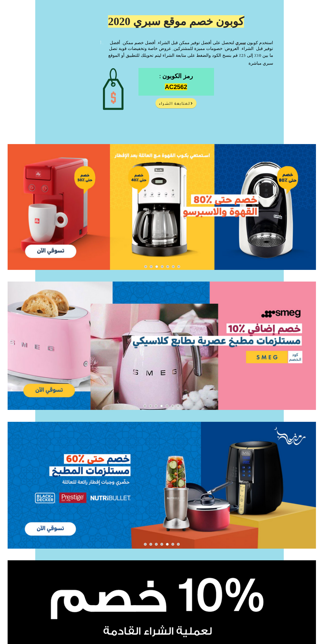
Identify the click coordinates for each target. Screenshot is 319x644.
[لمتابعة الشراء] (176, 103)
